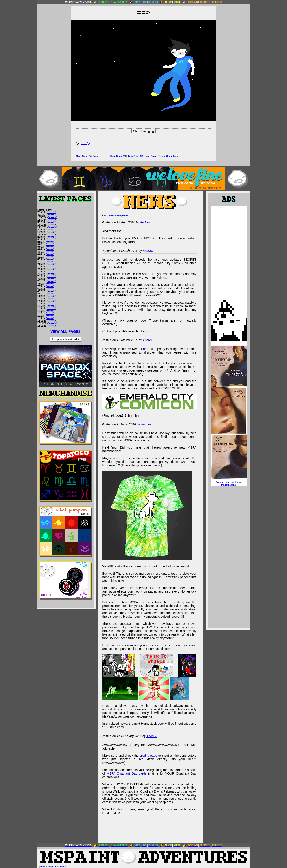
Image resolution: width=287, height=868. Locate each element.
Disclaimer (46, 867)
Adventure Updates (118, 216)
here (146, 349)
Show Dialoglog (144, 131)
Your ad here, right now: (229, 484)
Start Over (82, 156)
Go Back (94, 156)
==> (86, 144)
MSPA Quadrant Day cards (127, 773)
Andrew (145, 222)
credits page (148, 756)
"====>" (51, 212)
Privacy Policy (59, 867)
